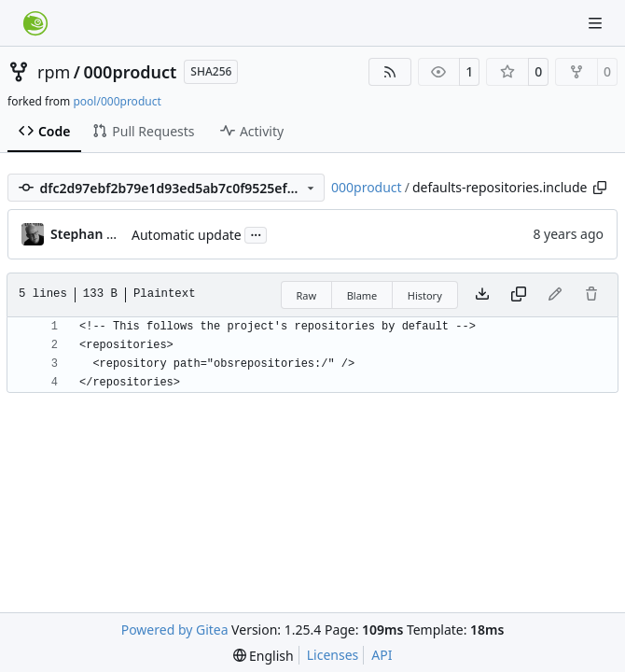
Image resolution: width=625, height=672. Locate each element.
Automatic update (187, 235)
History (425, 295)
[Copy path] (600, 188)
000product (131, 72)
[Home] (35, 23)
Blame (362, 295)
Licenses (333, 655)
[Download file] (482, 295)
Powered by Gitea (175, 630)
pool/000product (117, 101)
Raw (307, 295)
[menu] (264, 656)
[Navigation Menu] (597, 23)
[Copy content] (519, 295)
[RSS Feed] (390, 72)
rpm (54, 72)
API (382, 655)
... (256, 233)
